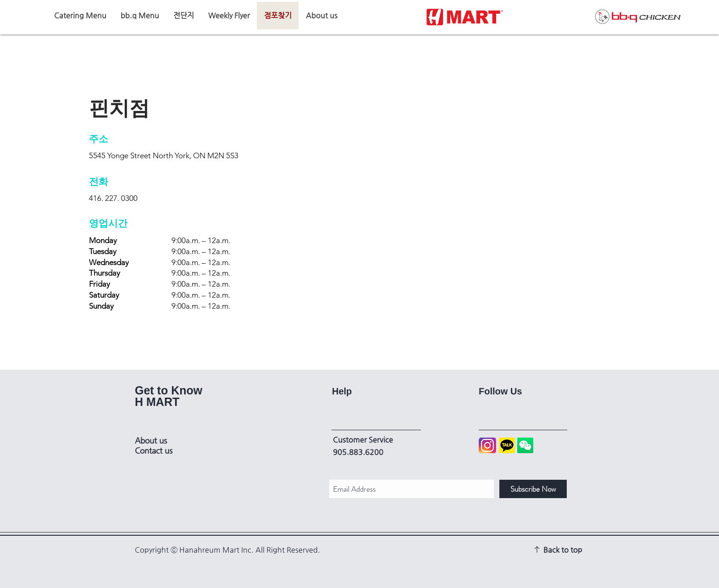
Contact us (154, 450)
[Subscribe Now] (533, 489)
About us (151, 440)
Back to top (563, 550)
